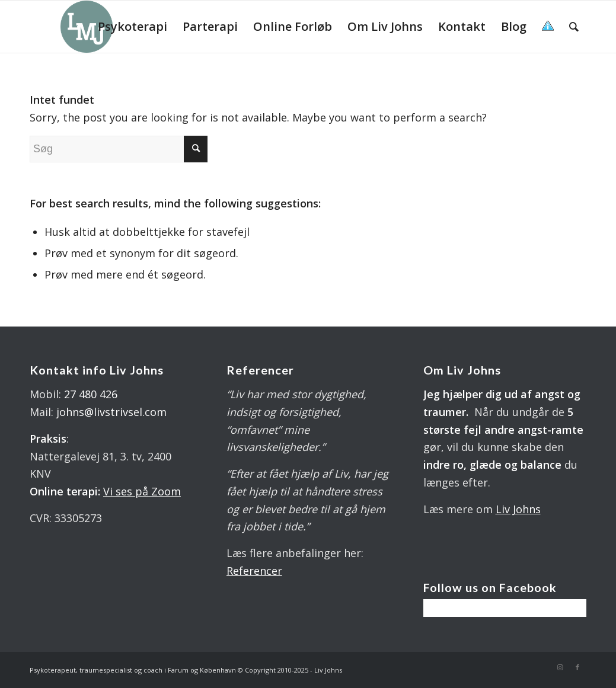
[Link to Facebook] (577, 667)
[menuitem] (133, 27)
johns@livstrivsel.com (111, 412)
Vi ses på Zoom (142, 491)
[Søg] (574, 27)
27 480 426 (91, 394)
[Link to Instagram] (560, 667)
